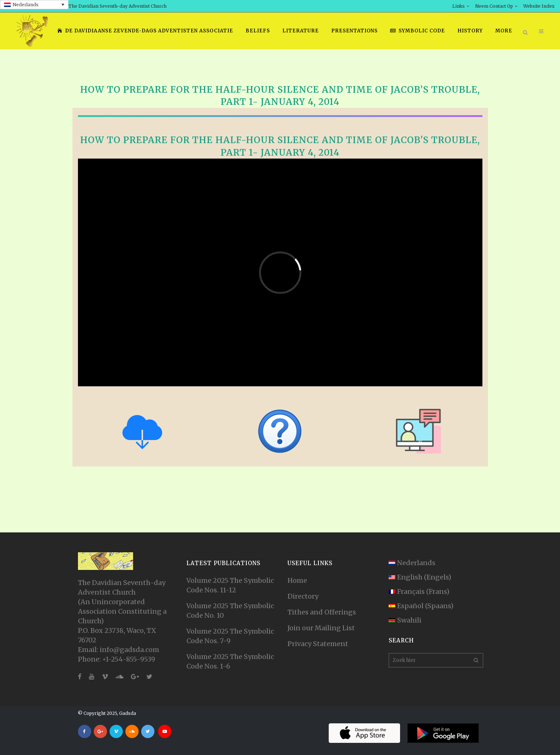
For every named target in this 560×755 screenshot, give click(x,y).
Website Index (539, 6)
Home (297, 580)
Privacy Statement (318, 644)
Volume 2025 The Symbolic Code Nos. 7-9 (230, 636)
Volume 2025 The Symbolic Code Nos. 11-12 (230, 585)
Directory (303, 596)
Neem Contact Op (494, 6)
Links (459, 6)
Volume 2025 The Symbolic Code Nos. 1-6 (230, 661)
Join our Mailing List (321, 628)
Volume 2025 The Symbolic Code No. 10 (230, 611)
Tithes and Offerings (322, 612)
